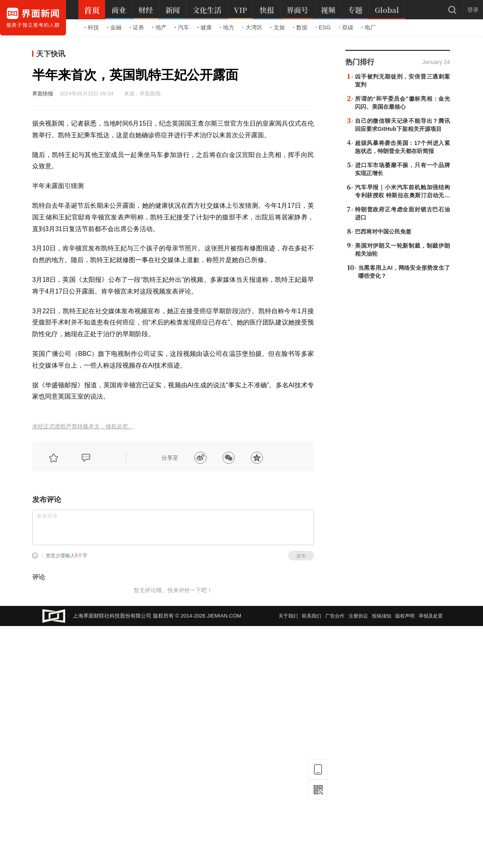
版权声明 (405, 616)
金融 (114, 27)
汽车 (182, 27)
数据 (300, 27)
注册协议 (358, 616)
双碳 (346, 27)
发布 (301, 556)
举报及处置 (431, 616)
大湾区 (252, 27)
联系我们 (312, 616)
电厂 (369, 27)
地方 (227, 27)
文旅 (278, 27)
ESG (323, 27)
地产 (159, 27)
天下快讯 (51, 54)
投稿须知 (382, 616)
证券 (137, 27)
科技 (92, 27)
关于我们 (288, 616)
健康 (204, 27)
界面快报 (43, 94)
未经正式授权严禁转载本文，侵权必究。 (83, 427)
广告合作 (335, 616)
